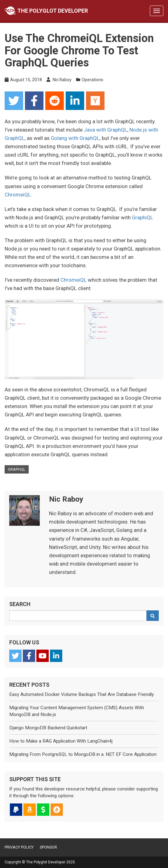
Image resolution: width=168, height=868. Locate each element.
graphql (17, 469)
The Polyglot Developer (46, 11)
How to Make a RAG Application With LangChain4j (61, 741)
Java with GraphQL (106, 130)
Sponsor (48, 847)
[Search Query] (78, 616)
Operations (92, 80)
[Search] (153, 616)
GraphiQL (143, 217)
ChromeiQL (18, 195)
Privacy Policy (19, 847)
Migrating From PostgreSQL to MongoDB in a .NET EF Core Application (83, 754)
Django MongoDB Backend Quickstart (48, 728)
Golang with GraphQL (75, 138)
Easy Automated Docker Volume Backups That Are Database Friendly (82, 694)
